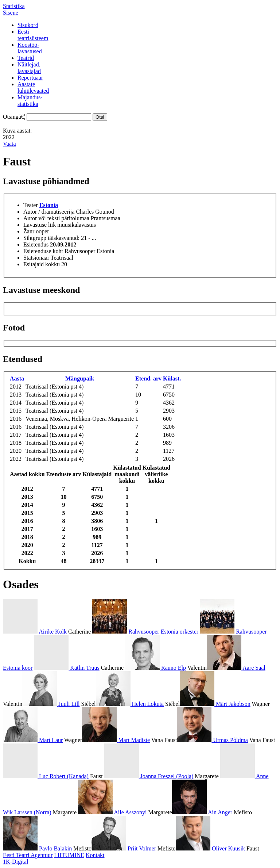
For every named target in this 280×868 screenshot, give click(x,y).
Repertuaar (30, 78)
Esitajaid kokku (42, 264)
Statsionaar (36, 258)
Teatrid (26, 58)
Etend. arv (148, 378)
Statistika (14, 6)
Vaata (9, 144)
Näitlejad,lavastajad (29, 68)
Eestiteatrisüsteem (33, 35)
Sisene (11, 13)
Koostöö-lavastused (30, 48)
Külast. (172, 378)
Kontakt (95, 855)
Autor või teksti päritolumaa (56, 218)
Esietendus (36, 244)
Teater (31, 205)
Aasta (17, 378)
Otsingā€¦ (14, 117)
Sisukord (28, 25)
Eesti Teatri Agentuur (28, 855)
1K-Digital (15, 862)
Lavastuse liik (40, 225)
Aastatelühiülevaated (33, 87)
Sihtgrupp (35, 238)
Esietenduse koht (43, 251)
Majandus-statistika (30, 101)
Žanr (29, 231)
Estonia (49, 205)
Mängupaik (80, 378)
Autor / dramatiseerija (49, 212)
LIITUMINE (69, 855)
